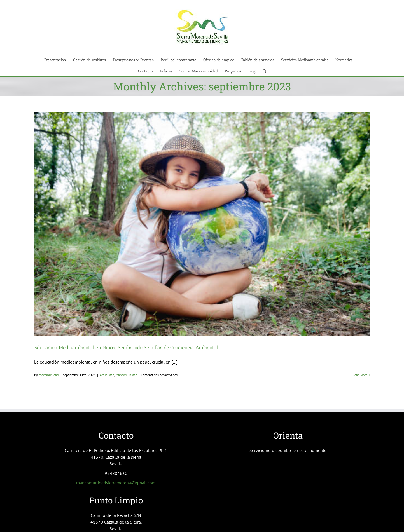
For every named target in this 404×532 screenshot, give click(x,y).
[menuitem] (59, 60)
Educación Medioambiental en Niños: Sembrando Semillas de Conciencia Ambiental (126, 348)
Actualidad (107, 375)
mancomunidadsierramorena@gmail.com (116, 483)
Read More (360, 375)
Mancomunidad (126, 375)
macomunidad (49, 375)
